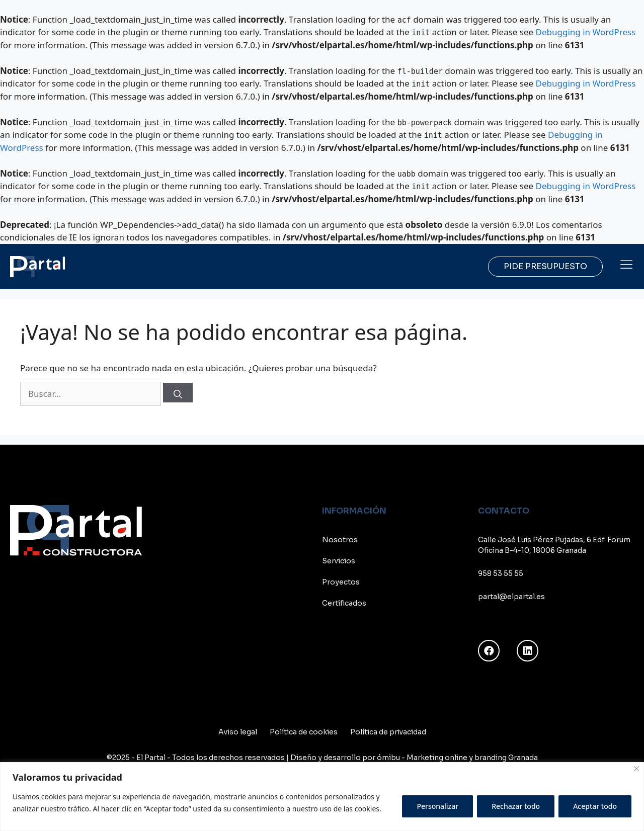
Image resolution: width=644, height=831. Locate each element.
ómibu (388, 758)
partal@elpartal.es (511, 597)
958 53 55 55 (501, 573)
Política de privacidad (388, 732)
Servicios (339, 561)
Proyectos (341, 582)
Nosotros (340, 540)
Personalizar (437, 806)
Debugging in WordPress (586, 32)
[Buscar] (178, 393)
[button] (626, 264)
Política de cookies (304, 732)
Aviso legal (238, 732)
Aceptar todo (595, 806)
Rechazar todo (516, 806)
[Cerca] (636, 769)
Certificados (344, 603)
